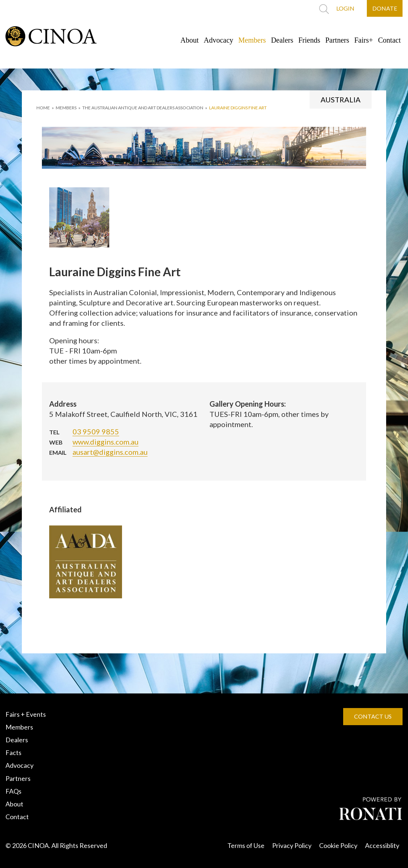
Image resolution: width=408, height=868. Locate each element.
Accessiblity (382, 845)
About (189, 40)
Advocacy (218, 40)
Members (252, 40)
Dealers (282, 40)
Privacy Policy (292, 845)
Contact (389, 40)
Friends (309, 40)
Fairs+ (364, 40)
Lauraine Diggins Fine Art (238, 108)
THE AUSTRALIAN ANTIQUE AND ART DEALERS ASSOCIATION (143, 108)
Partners (337, 40)
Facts (13, 752)
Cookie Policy (338, 845)
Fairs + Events (26, 714)
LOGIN (345, 8)
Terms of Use (246, 845)
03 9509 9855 (96, 431)
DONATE (385, 8)
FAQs (13, 791)
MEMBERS (66, 108)
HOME (43, 108)
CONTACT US (373, 716)
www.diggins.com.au (105, 442)
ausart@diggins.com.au (110, 452)
